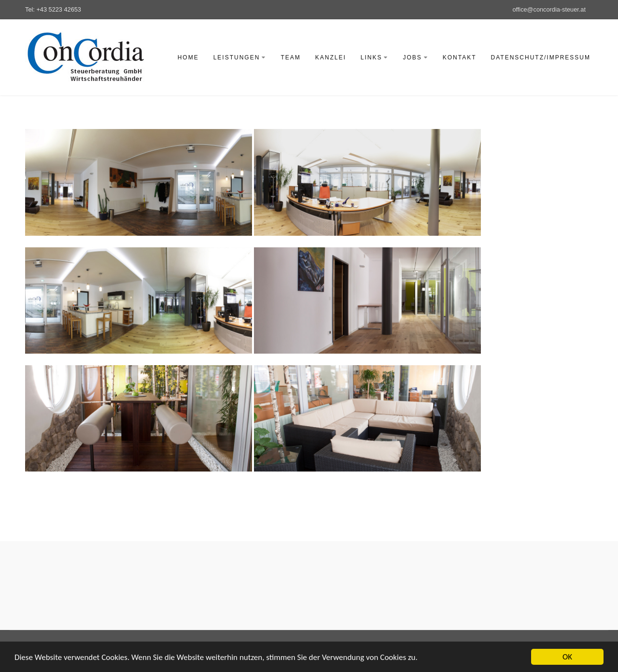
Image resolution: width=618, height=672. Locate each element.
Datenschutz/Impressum (541, 57)
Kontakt (460, 57)
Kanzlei (331, 57)
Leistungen (240, 57)
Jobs (415, 57)
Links (375, 57)
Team (290, 57)
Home (188, 57)
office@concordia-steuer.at (549, 9)
